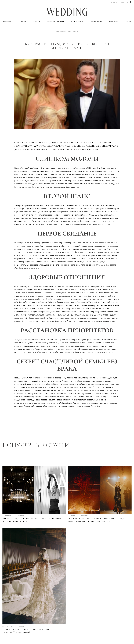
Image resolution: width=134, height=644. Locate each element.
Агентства (36, 22)
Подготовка (7, 22)
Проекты (129, 22)
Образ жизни (114, 22)
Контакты (125, 2)
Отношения (73, 32)
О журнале (115, 2)
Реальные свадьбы (78, 22)
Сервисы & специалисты (55, 22)
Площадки (22, 22)
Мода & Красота (97, 22)
